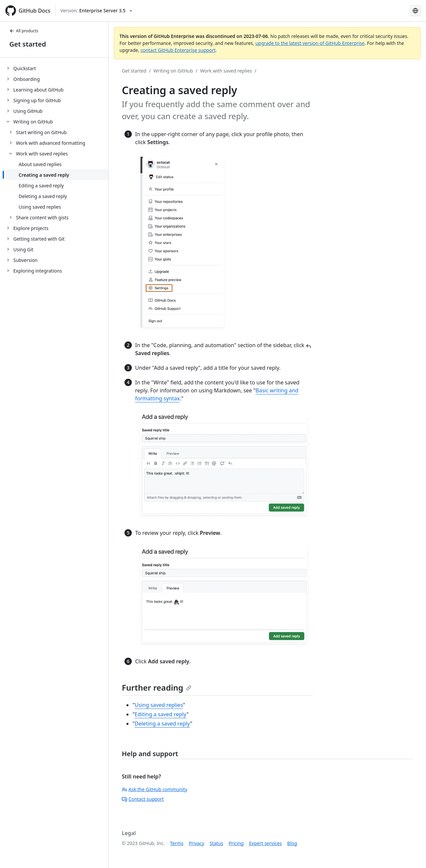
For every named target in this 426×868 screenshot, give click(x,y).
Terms (177, 843)
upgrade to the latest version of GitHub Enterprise (310, 43)
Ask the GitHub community (155, 789)
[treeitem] (57, 68)
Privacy (197, 843)
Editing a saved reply (161, 714)
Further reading (157, 687)
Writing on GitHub (173, 71)
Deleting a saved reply (163, 724)
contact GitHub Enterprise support (178, 50)
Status (216, 843)
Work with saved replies (226, 71)
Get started (28, 44)
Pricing (236, 843)
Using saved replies (159, 705)
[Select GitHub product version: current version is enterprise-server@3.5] (96, 11)
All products (24, 31)
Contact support (143, 799)
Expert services (265, 843)
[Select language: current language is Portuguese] (415, 11)
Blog (292, 843)
